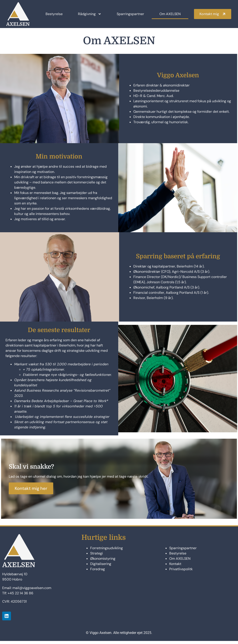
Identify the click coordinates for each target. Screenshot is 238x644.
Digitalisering (101, 567)
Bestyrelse (54, 14)
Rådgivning (90, 14)
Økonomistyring (103, 562)
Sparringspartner (130, 14)
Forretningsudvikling (107, 551)
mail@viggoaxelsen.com (32, 591)
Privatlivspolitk (181, 572)
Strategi (97, 556)
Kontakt (175, 567)
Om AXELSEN (170, 14)
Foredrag (98, 572)
